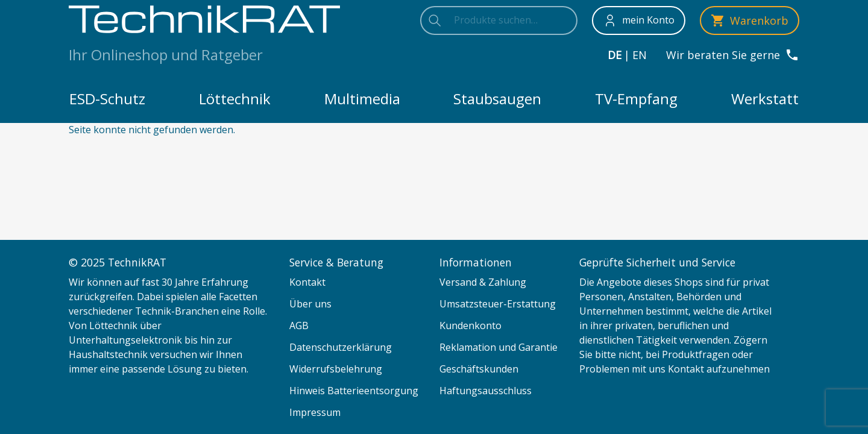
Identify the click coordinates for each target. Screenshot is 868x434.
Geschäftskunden (479, 369)
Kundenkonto (470, 325)
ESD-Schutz (107, 99)
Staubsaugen (497, 99)
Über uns (310, 304)
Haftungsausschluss (486, 391)
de (615, 55)
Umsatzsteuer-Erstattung (498, 304)
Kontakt (307, 282)
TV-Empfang (636, 99)
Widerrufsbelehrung (336, 369)
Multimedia (362, 99)
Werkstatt (765, 99)
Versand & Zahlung (483, 282)
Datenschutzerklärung (341, 347)
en (640, 55)
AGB (299, 325)
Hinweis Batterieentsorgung (354, 391)
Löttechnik (235, 99)
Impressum (315, 412)
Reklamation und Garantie (498, 347)
